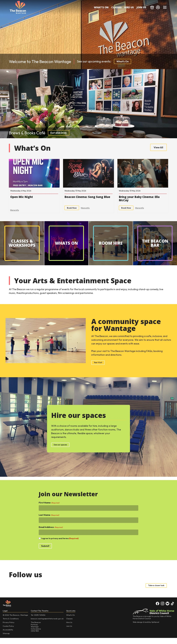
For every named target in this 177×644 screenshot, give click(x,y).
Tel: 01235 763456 (38, 621)
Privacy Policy (9, 628)
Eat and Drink (59, 133)
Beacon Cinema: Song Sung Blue (87, 201)
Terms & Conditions (11, 625)
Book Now (73, 211)
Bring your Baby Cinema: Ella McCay (139, 201)
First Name (49, 508)
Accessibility (8, 636)
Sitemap (6, 639)
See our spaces (63, 450)
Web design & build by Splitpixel (146, 628)
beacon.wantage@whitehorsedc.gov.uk (47, 625)
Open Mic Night (27, 199)
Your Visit (99, 367)
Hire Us (129, 7)
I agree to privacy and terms (60, 544)
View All (157, 148)
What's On (123, 61)
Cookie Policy (8, 632)
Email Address (51, 532)
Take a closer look (154, 591)
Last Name (49, 520)
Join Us (141, 7)
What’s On (101, 7)
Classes (116, 7)
